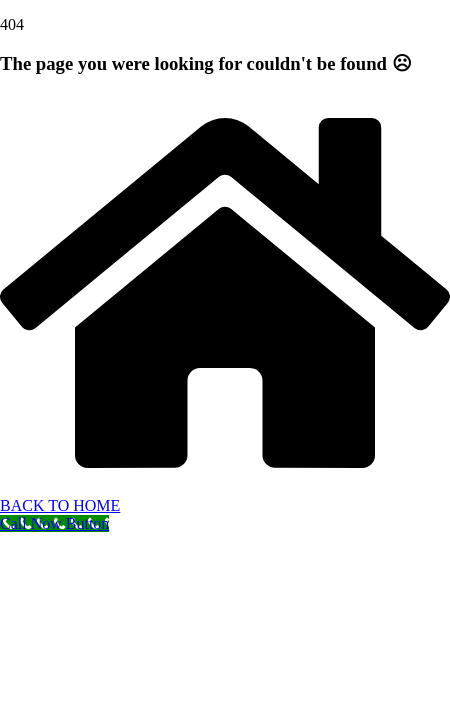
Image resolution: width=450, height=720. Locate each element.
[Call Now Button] (54, 523)
